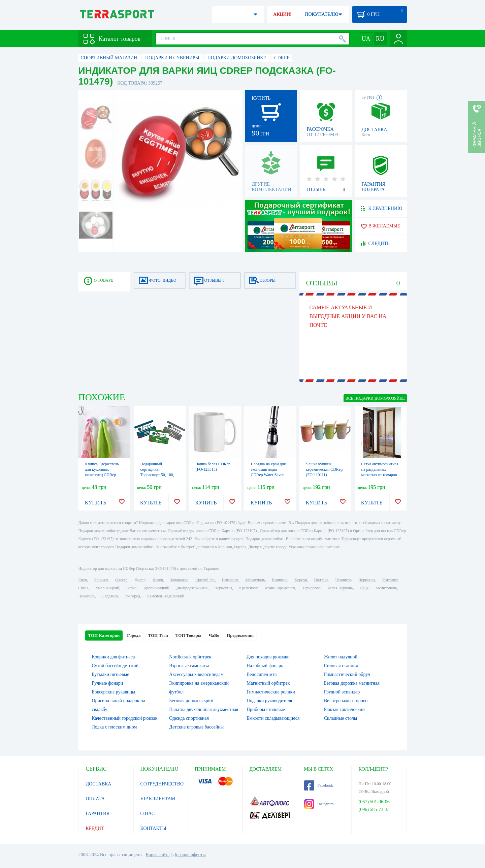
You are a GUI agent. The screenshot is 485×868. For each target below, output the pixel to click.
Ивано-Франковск (280, 588)
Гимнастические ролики (271, 692)
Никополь (87, 596)
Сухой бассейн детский (115, 666)
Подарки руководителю (270, 701)
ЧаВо (214, 635)
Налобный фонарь (265, 666)
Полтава (321, 580)
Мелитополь (386, 588)
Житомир (390, 580)
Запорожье (179, 580)
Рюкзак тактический (344, 709)
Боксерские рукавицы (114, 692)
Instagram (319, 804)
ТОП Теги (158, 635)
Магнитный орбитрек (268, 683)
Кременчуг (248, 588)
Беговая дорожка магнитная (352, 683)
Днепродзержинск (192, 588)
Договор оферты (189, 855)
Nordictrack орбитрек (190, 657)
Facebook (319, 785)
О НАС (148, 814)
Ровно (131, 588)
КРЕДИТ (95, 828)
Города (134, 635)
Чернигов (344, 580)
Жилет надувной (341, 657)
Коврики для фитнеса (114, 657)
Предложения (240, 635)
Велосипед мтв (262, 674)
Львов (158, 580)
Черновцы (223, 588)
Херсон (301, 580)
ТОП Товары (188, 635)
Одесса (121, 580)
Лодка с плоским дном (115, 727)
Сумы (83, 588)
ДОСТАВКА (99, 784)
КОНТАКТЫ (153, 828)
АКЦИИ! (282, 14)
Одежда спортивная (189, 718)
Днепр (140, 580)
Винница (279, 580)
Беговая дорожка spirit (191, 701)
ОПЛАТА (95, 799)
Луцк (364, 588)
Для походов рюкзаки (268, 657)
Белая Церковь (340, 588)
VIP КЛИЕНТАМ (158, 799)
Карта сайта (158, 855)
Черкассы (367, 580)
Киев (83, 580)
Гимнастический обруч (347, 674)
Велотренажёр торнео (346, 701)
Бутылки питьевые (111, 674)
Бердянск (110, 596)
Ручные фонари (108, 683)
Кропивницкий (156, 588)
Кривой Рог (205, 580)
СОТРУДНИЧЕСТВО (162, 784)
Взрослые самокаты (189, 666)
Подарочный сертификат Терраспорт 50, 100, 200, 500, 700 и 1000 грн (158, 475)
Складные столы (341, 718)
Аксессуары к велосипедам (196, 674)
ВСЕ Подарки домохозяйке (375, 398)
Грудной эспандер (342, 692)
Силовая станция (341, 666)
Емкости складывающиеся (273, 718)
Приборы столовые (266, 709)
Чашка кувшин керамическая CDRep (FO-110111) (325, 469)
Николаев (230, 580)
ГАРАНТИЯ (98, 814)
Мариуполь (255, 580)
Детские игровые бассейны (196, 727)
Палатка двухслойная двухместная (204, 709)
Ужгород (133, 596)
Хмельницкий (107, 588)
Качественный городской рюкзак (125, 718)
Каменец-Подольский (166, 596)
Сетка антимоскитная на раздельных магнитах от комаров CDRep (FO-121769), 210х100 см (380, 475)
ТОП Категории (104, 635)
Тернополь (311, 588)
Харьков (101, 580)
